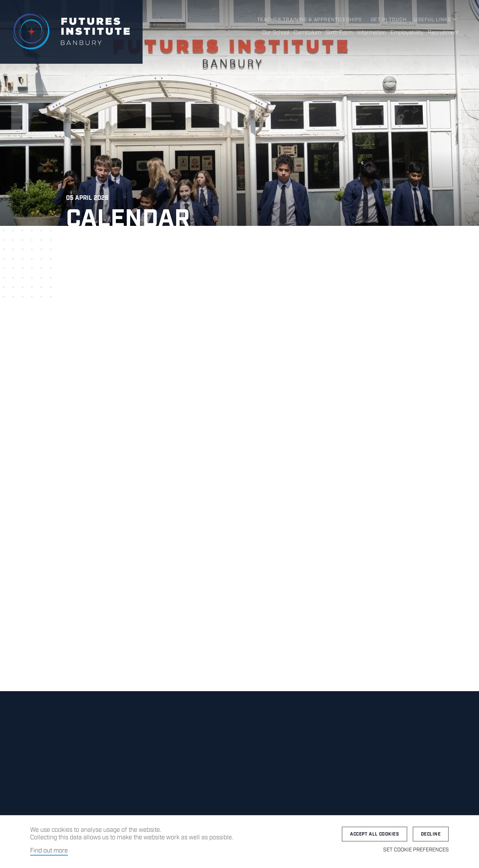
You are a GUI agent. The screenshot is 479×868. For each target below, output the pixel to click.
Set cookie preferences (416, 850)
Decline (431, 834)
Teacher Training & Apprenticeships (309, 20)
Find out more (49, 851)
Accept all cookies (375, 834)
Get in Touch (389, 20)
